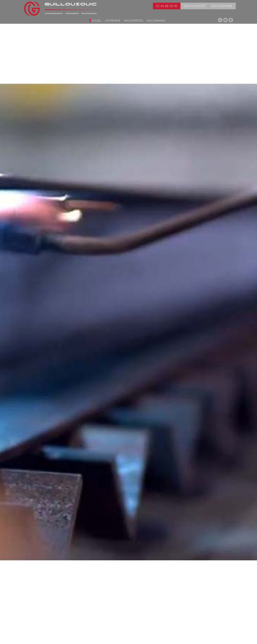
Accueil (97, 21)
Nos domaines (156, 21)
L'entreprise (113, 21)
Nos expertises (134, 21)
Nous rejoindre (222, 6)
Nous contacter (194, 6)
